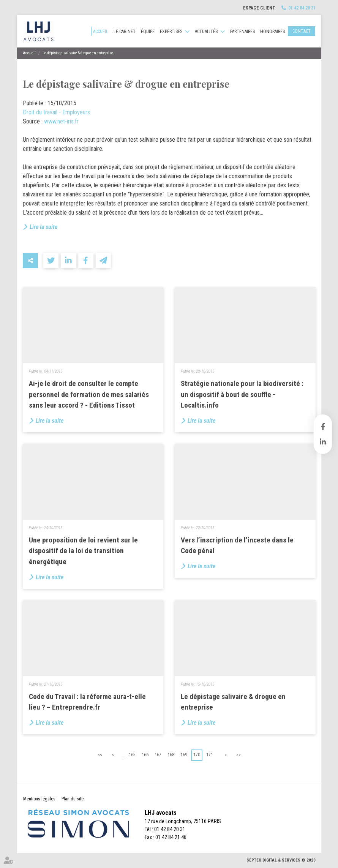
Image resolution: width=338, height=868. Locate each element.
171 (210, 755)
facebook (323, 427)
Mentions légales (39, 799)
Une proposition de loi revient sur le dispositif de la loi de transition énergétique (83, 551)
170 (197, 755)
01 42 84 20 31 (302, 8)
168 (171, 755)
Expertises (171, 32)
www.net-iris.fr (61, 121)
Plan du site (73, 799)
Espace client (259, 8)
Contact (302, 31)
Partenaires (242, 32)
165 (132, 755)
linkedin (323, 442)
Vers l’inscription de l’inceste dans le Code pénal (237, 545)
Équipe (148, 32)
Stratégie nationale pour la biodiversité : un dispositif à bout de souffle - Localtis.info (242, 394)
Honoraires (272, 32)
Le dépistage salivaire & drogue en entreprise (78, 53)
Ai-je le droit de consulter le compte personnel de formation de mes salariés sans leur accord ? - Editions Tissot (89, 394)
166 (145, 755)
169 (184, 755)
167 (158, 755)
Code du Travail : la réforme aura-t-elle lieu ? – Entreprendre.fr (87, 702)
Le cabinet (125, 32)
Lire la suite (43, 227)
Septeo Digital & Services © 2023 (281, 860)
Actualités (206, 32)
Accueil (101, 32)
